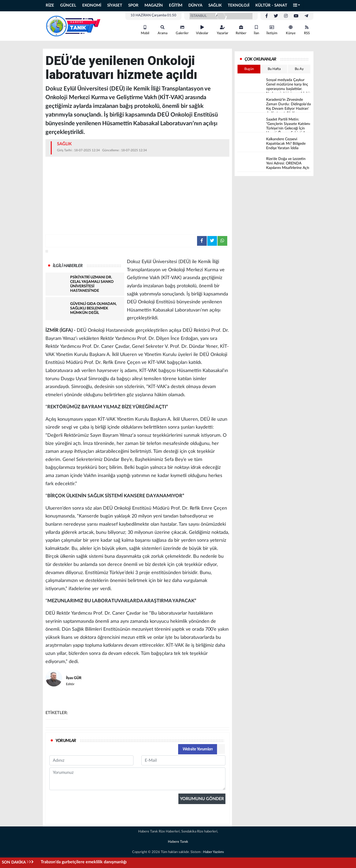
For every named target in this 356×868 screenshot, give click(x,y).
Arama (162, 30)
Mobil (145, 30)
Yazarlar (223, 30)
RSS (307, 30)
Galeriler (182, 30)
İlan (256, 30)
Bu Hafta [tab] (274, 69)
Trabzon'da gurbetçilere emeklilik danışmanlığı (84, 862)
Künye (291, 30)
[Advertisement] (137, 195)
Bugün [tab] (249, 69)
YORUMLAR (66, 741)
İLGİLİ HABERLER (68, 266)
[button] (297, 6)
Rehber (241, 30)
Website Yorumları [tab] (198, 749)
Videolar (202, 30)
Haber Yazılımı (213, 852)
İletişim (272, 30)
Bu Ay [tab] (299, 69)
